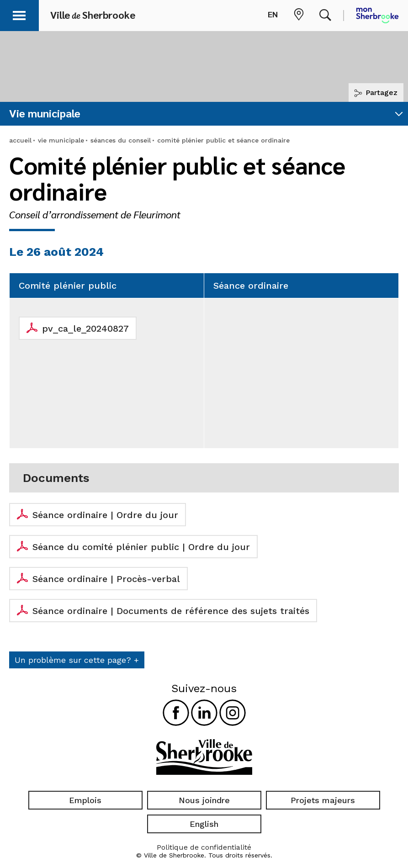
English (204, 824)
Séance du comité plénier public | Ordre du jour (141, 547)
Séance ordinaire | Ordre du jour (105, 515)
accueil (20, 140)
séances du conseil (121, 140)
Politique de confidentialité (204, 847)
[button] (19, 14)
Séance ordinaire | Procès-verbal (106, 579)
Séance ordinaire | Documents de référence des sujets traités (171, 611)
